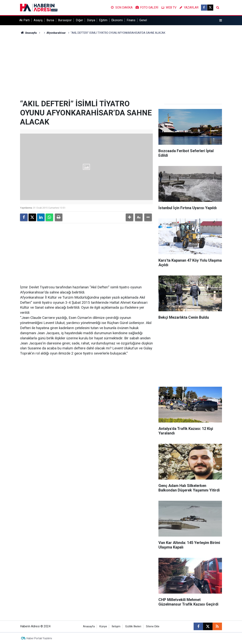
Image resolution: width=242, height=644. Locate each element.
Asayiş (38, 20)
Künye (103, 626)
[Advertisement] (121, 67)
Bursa (50, 20)
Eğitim (103, 20)
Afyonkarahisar (56, 33)
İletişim (116, 626)
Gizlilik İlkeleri (133, 626)
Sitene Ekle (153, 626)
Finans (131, 20)
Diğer (79, 20)
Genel (143, 20)
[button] (130, 217)
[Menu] (221, 20)
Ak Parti (24, 20)
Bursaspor (65, 20)
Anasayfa (28, 33)
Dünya (91, 20)
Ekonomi (117, 20)
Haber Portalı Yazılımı (39, 638)
